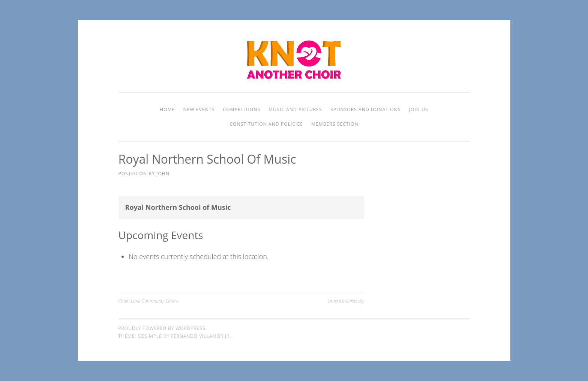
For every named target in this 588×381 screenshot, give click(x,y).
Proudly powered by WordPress (162, 328)
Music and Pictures (295, 109)
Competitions (241, 109)
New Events (199, 109)
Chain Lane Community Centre (148, 301)
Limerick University (346, 301)
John (163, 174)
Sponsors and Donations (366, 109)
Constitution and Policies (266, 124)
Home (167, 109)
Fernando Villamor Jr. (201, 336)
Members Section (335, 124)
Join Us (419, 109)
